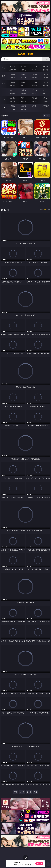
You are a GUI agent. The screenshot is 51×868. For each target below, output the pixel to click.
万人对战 (35, 66)
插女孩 (13, 106)
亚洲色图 (24, 90)
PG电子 (13, 66)
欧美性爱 (45, 82)
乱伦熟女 (35, 86)
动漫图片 (45, 90)
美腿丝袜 (13, 93)
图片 (4, 92)
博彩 (4, 68)
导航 (4, 107)
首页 (15, 792)
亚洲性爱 (13, 82)
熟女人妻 (13, 78)
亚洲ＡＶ (13, 74)
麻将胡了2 (13, 70)
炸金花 (24, 70)
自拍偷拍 (24, 74)
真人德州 (24, 66)
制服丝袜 (13, 86)
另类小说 (24, 101)
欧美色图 (35, 90)
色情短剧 (24, 109)
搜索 (46, 59)
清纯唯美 (24, 93)
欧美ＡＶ (35, 74)
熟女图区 (35, 93)
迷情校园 (13, 101)
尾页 (36, 792)
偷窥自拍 (13, 90)
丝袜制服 (24, 78)
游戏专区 (45, 66)
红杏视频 (13, 109)
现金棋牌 (35, 70)
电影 (4, 84)
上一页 (22, 792)
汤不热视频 (45, 106)
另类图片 (45, 93)
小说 (4, 99)
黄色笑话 (35, 101)
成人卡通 (35, 82)
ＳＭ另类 (45, 78)
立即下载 (39, 864)
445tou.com (25, 54)
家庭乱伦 (24, 98)
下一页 (29, 792)
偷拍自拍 (24, 82)
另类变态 (45, 86)
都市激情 (13, 98)
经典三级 (24, 86)
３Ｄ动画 (45, 74)
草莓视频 (35, 106)
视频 (4, 76)
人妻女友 (35, 98)
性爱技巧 (45, 101)
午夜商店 (24, 106)
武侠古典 (45, 98)
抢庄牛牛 (45, 70)
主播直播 (35, 78)
